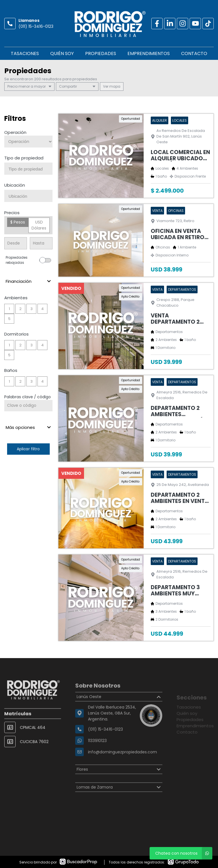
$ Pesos (18, 222)
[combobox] (28, 169)
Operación (15, 132)
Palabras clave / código (28, 397)
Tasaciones (25, 53)
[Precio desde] (16, 243)
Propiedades (101, 53)
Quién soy (62, 53)
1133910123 (97, 756)
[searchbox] (31, 169)
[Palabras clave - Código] (28, 406)
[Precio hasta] (41, 243)
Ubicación (15, 185)
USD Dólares (39, 225)
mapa (112, 86)
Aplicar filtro (28, 449)
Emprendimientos (149, 53)
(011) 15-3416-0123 (36, 26)
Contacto (194, 53)
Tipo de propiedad (24, 158)
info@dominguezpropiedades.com (122, 767)
